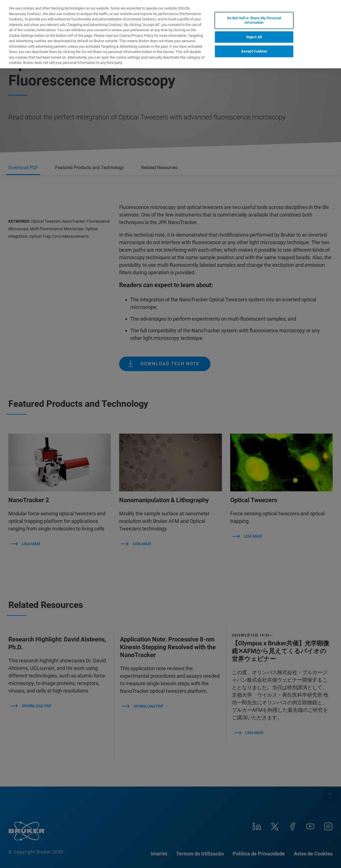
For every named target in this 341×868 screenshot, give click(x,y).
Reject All (254, 37)
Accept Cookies (254, 51)
